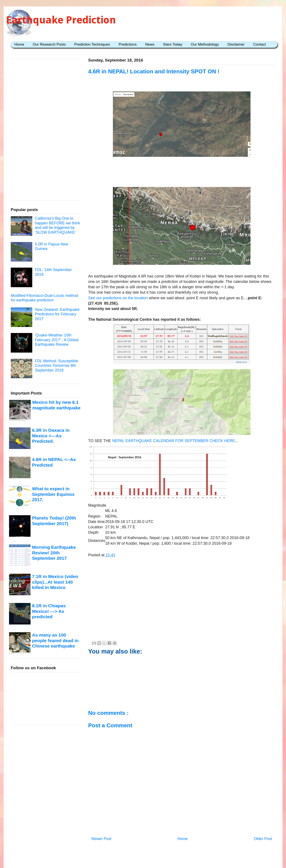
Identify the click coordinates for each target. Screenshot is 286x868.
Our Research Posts (49, 44)
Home (19, 44)
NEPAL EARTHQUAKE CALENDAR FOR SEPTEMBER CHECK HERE (173, 441)
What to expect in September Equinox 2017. (53, 494)
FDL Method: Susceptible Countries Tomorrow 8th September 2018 (56, 366)
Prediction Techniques (92, 44)
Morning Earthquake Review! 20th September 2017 (54, 553)
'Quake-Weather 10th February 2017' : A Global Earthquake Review (57, 340)
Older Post (263, 839)
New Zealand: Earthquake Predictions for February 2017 (57, 314)
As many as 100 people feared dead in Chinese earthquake (55, 640)
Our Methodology (205, 44)
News (150, 44)
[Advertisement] (182, 172)
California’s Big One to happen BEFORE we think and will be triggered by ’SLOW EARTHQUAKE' (57, 225)
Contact (259, 44)
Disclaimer (236, 44)
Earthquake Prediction (61, 20)
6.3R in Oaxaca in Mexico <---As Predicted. (51, 436)
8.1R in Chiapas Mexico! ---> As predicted (49, 611)
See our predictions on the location (118, 298)
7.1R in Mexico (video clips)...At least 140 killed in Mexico (55, 582)
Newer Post (101, 839)
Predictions (128, 44)
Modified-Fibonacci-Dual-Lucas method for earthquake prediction (44, 298)
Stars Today (173, 44)
